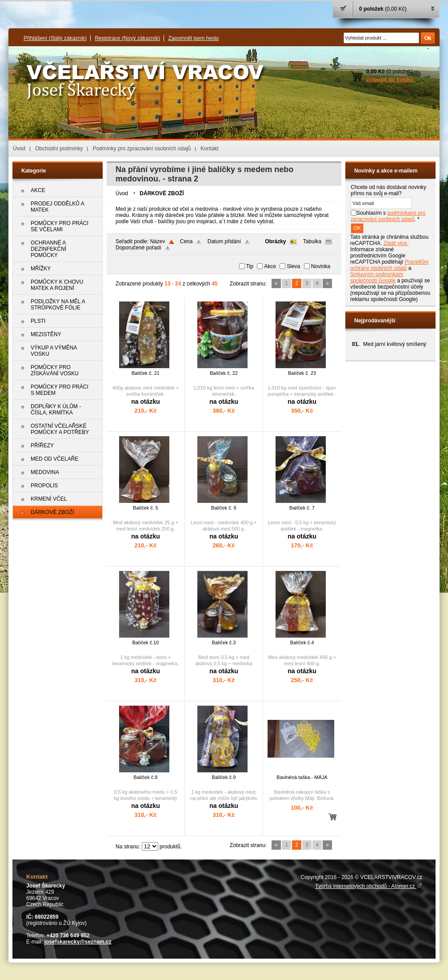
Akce (270, 266)
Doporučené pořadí (138, 248)
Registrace (127, 38)
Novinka (321, 266)
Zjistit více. (396, 243)
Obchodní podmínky (59, 149)
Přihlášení (55, 38)
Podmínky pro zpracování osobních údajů (142, 149)
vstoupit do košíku (390, 80)
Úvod (19, 149)
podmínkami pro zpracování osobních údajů (388, 216)
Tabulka (312, 241)
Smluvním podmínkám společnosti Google (377, 277)
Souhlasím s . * (388, 216)
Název (157, 241)
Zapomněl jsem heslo (193, 38)
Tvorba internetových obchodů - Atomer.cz (369, 886)
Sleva (293, 266)
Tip (250, 266)
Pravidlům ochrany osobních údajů (389, 265)
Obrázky (275, 241)
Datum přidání (224, 241)
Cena (186, 241)
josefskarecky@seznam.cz (78, 942)
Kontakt (210, 149)
